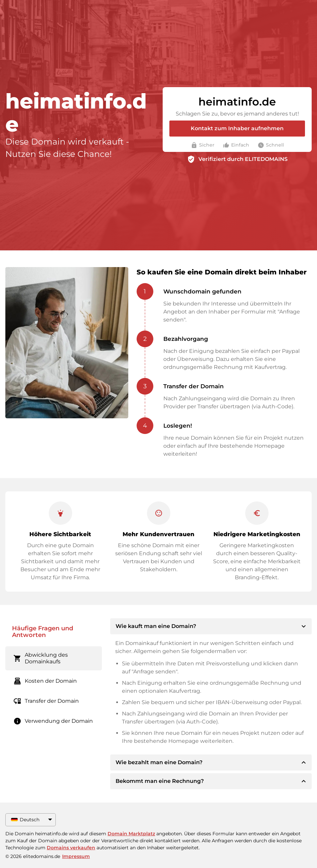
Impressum (76, 856)
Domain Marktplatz (131, 834)
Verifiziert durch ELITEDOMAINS (243, 159)
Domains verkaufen (71, 848)
